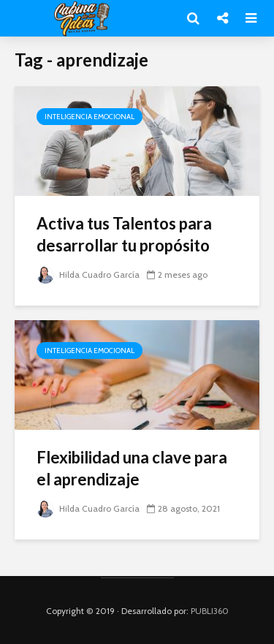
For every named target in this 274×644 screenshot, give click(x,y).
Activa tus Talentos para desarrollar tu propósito (124, 234)
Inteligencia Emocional (90, 117)
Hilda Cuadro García (88, 274)
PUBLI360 (210, 611)
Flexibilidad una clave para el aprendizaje (132, 468)
